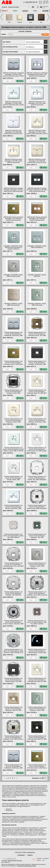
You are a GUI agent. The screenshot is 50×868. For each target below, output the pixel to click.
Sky (41, 22)
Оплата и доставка (13, 7)
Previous (2, 17)
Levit (9, 22)
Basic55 (20, 22)
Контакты (5, 7)
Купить (20, 81)
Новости (30, 855)
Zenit (31, 22)
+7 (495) (30, 2)
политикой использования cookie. (27, 866)
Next (48, 17)
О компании (21, 855)
